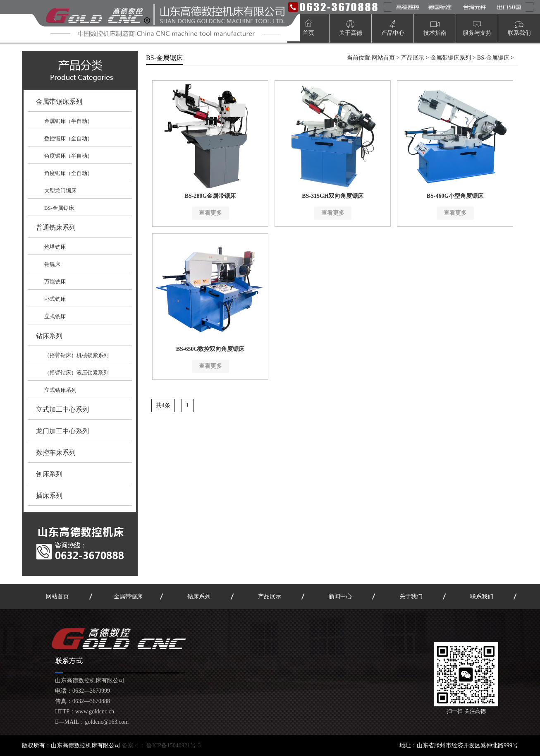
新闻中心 (340, 596)
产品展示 (413, 58)
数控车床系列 (56, 452)
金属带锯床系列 (59, 102)
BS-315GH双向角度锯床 (333, 196)
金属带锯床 (128, 596)
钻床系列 (49, 336)
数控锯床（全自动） (68, 138)
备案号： (161, 745)
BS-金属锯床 (59, 208)
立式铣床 (55, 316)
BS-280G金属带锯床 (210, 196)
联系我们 (482, 596)
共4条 (163, 405)
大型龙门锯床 (60, 191)
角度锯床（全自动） (68, 173)
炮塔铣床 (55, 247)
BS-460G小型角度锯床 (455, 196)
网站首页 (383, 58)
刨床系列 (49, 474)
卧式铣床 (55, 299)
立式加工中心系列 (62, 409)
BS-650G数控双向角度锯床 (210, 349)
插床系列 (49, 496)
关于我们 (411, 596)
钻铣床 (52, 264)
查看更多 (210, 213)
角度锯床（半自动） (68, 156)
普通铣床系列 (56, 227)
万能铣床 (55, 282)
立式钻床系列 (60, 390)
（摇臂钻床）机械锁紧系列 (76, 355)
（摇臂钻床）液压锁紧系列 (76, 373)
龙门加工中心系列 (62, 431)
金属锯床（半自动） (68, 121)
